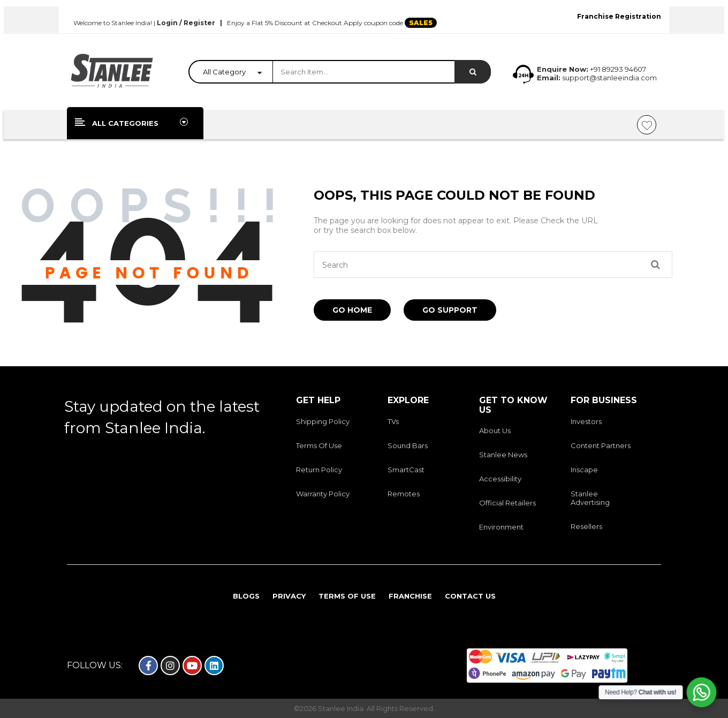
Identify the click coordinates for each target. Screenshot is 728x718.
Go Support (450, 310)
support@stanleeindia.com (609, 78)
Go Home (352, 310)
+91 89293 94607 (618, 69)
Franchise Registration (619, 16)
